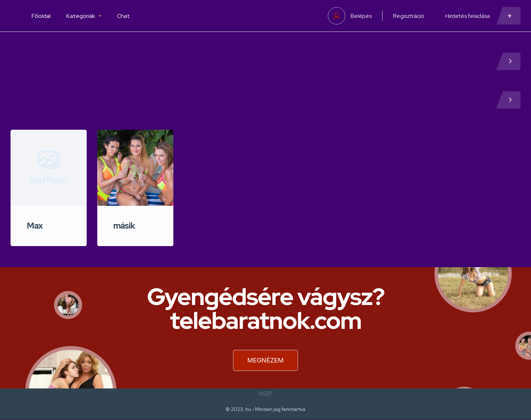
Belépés (361, 16)
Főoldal (41, 16)
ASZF (266, 394)
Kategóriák (84, 16)
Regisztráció (409, 16)
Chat (123, 16)
